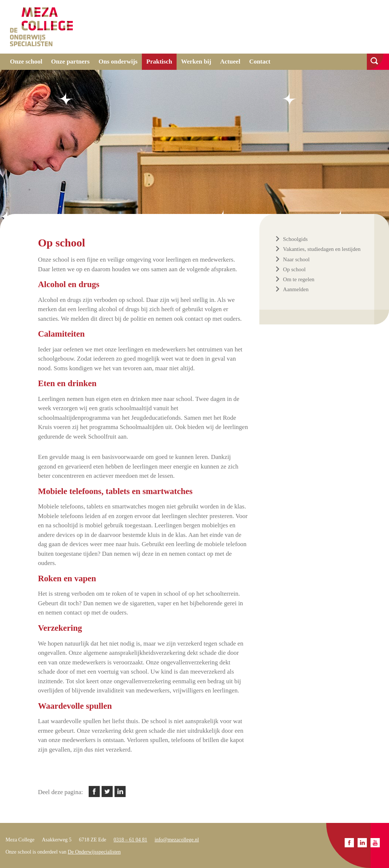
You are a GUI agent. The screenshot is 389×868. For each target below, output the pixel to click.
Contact (260, 62)
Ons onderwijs (118, 62)
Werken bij (196, 62)
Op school (294, 269)
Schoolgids (295, 239)
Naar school (296, 259)
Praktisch (159, 62)
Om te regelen (299, 279)
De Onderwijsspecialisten (94, 852)
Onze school (26, 62)
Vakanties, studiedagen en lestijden (322, 249)
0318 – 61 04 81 (131, 840)
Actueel (230, 62)
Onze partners (70, 62)
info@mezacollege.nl (177, 840)
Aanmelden (296, 289)
